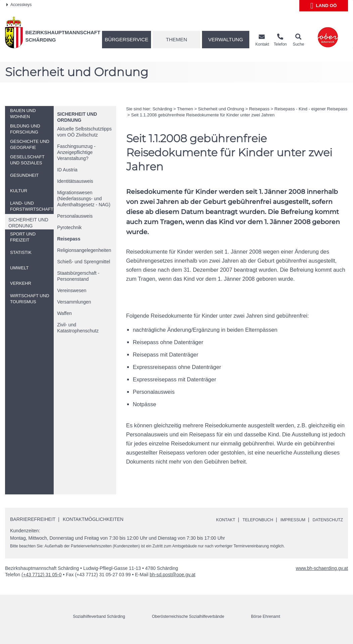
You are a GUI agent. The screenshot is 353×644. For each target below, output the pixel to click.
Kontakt (221, 520)
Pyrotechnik (69, 227)
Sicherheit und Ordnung (221, 109)
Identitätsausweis (75, 181)
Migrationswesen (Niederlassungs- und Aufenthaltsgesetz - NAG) (84, 199)
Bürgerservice (127, 39)
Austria (67, 170)
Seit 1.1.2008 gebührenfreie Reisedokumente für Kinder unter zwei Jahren (203, 115)
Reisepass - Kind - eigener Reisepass (311, 109)
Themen (176, 39)
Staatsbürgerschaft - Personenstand (78, 276)
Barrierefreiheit (33, 519)
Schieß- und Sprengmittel (84, 262)
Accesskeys (19, 5)
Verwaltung (225, 39)
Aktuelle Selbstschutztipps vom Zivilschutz (84, 132)
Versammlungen (74, 302)
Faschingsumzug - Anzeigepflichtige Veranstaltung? (76, 152)
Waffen (64, 313)
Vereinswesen (72, 290)
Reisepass (69, 239)
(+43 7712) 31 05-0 (41, 582)
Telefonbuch (257, 520)
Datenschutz (227, 527)
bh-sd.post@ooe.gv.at (172, 582)
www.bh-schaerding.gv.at (322, 576)
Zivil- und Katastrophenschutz (78, 328)
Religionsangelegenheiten (84, 250)
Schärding (162, 109)
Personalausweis (75, 216)
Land (324, 6)
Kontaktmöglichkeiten (93, 519)
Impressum (296, 520)
